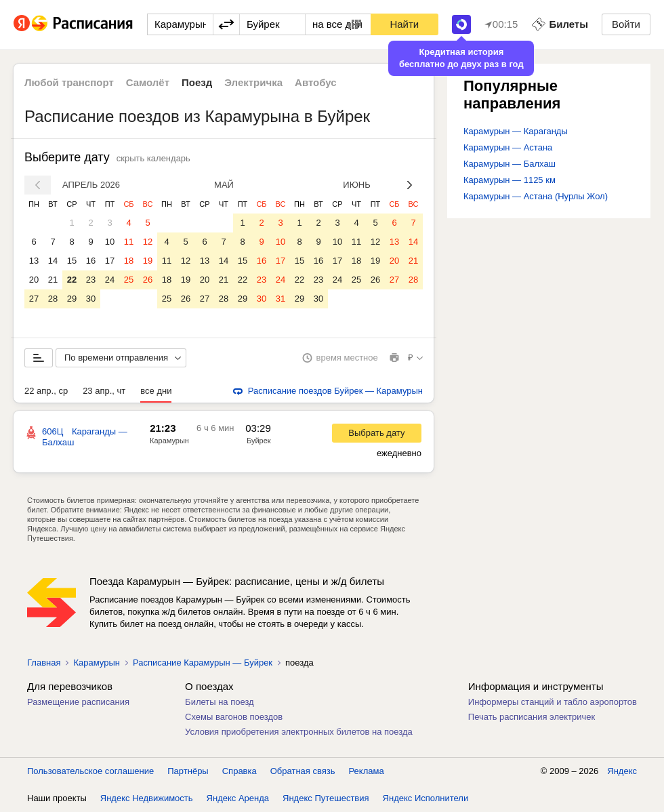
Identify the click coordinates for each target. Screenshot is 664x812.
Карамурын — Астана (508, 147)
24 (110, 280)
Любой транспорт (69, 82)
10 (110, 242)
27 (34, 299)
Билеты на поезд (220, 702)
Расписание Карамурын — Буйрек (203, 663)
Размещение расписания (78, 702)
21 (53, 280)
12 (148, 242)
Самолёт (148, 82)
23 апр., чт (104, 391)
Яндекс (622, 771)
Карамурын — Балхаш (510, 164)
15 (72, 261)
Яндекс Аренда (238, 798)
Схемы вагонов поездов (234, 717)
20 (34, 280)
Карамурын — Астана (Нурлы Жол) (536, 196)
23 (91, 280)
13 (34, 261)
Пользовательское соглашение (90, 771)
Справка (240, 771)
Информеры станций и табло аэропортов (553, 702)
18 (129, 261)
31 (281, 299)
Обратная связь (303, 771)
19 (148, 261)
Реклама (367, 771)
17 (110, 261)
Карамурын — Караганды (516, 131)
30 (91, 299)
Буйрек (259, 441)
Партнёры (188, 771)
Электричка (253, 82)
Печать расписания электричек (532, 717)
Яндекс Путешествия (326, 798)
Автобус (316, 82)
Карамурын (169, 441)
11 (129, 242)
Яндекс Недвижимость (147, 798)
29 (72, 299)
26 (148, 280)
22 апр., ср (46, 391)
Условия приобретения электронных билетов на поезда (299, 732)
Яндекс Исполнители (426, 798)
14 (53, 261)
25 (129, 280)
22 (72, 280)
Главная (44, 663)
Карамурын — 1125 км (510, 180)
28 (53, 299)
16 (91, 261)
